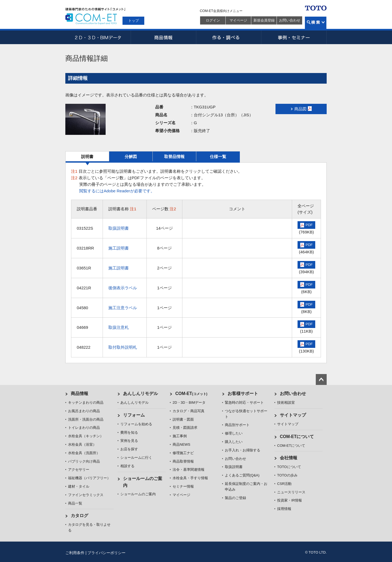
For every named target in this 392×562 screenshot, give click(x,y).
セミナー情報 (183, 486)
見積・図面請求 (185, 428)
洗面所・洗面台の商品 (86, 419)
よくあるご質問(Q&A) (242, 475)
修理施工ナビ (183, 453)
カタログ (79, 516)
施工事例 (180, 436)
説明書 (87, 157)
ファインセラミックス (86, 495)
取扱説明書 (119, 228)
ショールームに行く (136, 458)
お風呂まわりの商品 (84, 411)
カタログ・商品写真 (189, 411)
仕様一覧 (218, 157)
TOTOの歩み (287, 475)
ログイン (213, 20)
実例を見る (129, 441)
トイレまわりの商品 (84, 428)
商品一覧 (75, 503)
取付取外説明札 (123, 347)
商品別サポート (237, 425)
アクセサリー (79, 470)
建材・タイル (79, 486)
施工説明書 (119, 248)
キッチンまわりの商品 (86, 402)
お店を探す (129, 449)
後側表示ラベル (123, 288)
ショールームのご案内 (138, 494)
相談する (127, 466)
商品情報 (163, 37)
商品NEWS (181, 444)
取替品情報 (174, 157)
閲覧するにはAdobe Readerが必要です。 (117, 191)
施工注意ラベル (123, 308)
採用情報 (284, 509)
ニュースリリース (291, 492)
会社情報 (289, 458)
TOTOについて (289, 467)
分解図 (131, 157)
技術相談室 (286, 402)
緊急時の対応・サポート (244, 402)
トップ (134, 21)
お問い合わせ (290, 20)
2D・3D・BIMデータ (98, 37)
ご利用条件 (75, 553)
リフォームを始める (136, 424)
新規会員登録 (264, 20)
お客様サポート (243, 394)
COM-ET (191, 394)
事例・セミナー (294, 37)
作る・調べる (229, 37)
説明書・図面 (183, 419)
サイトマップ (293, 415)
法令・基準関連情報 (189, 470)
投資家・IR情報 (290, 500)
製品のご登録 (235, 498)
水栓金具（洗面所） (84, 453)
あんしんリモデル (140, 394)
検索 (316, 23)
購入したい (234, 442)
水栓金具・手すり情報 (190, 478)
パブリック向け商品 (84, 461)
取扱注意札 (119, 327)
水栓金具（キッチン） (86, 436)
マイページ (238, 20)
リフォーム (134, 415)
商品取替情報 (183, 461)
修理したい (234, 433)
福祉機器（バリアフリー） (89, 478)
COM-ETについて (297, 437)
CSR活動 (284, 484)
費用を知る (129, 432)
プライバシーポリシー (106, 553)
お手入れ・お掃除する (243, 450)
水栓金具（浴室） (82, 444)
